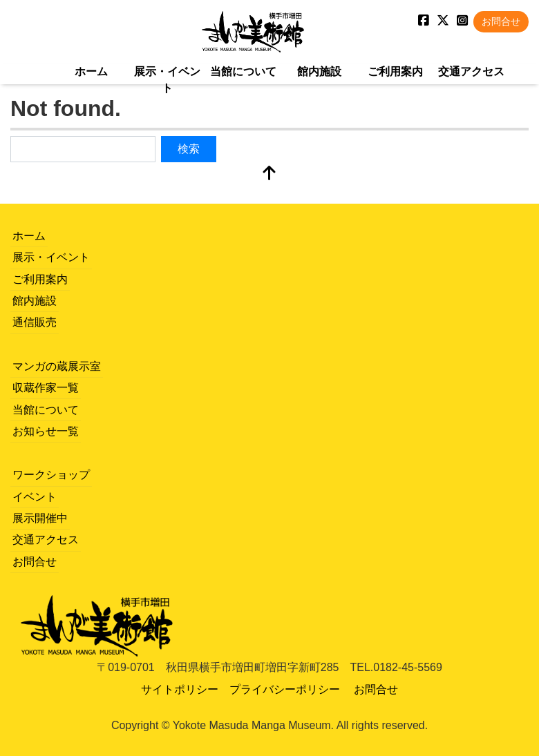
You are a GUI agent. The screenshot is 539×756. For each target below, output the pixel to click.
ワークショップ (51, 475)
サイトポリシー (180, 689)
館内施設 (319, 71)
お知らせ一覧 (46, 431)
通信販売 (35, 322)
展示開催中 (40, 518)
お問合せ (501, 22)
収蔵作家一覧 (46, 388)
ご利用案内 (395, 71)
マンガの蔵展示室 (57, 366)
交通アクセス (471, 71)
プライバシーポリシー (285, 689)
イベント (35, 497)
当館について (243, 71)
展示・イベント (167, 80)
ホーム (91, 71)
